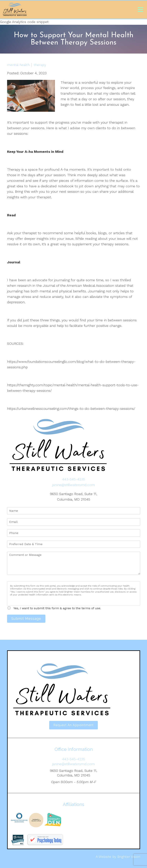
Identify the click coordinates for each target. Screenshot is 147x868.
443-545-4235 (73, 479)
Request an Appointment (73, 725)
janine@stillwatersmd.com (73, 485)
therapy (40, 65)
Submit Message (26, 619)
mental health (18, 65)
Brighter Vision (129, 857)
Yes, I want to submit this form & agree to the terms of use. (57, 608)
